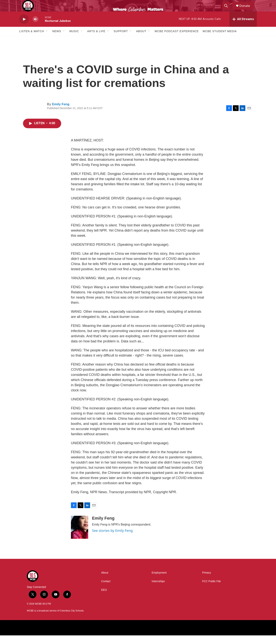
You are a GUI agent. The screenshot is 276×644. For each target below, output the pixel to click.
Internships (158, 590)
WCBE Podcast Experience (177, 40)
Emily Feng (61, 113)
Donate (247, 10)
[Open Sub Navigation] (47, 40)
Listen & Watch (32, 40)
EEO (104, 599)
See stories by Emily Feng (112, 539)
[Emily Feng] (80, 536)
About (141, 40)
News (57, 40)
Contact (106, 590)
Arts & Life (96, 40)
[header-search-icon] (228, 10)
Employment (159, 581)
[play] (24, 28)
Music (74, 40)
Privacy (207, 581)
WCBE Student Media (220, 40)
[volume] (35, 28)
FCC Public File (212, 590)
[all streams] (243, 28)
